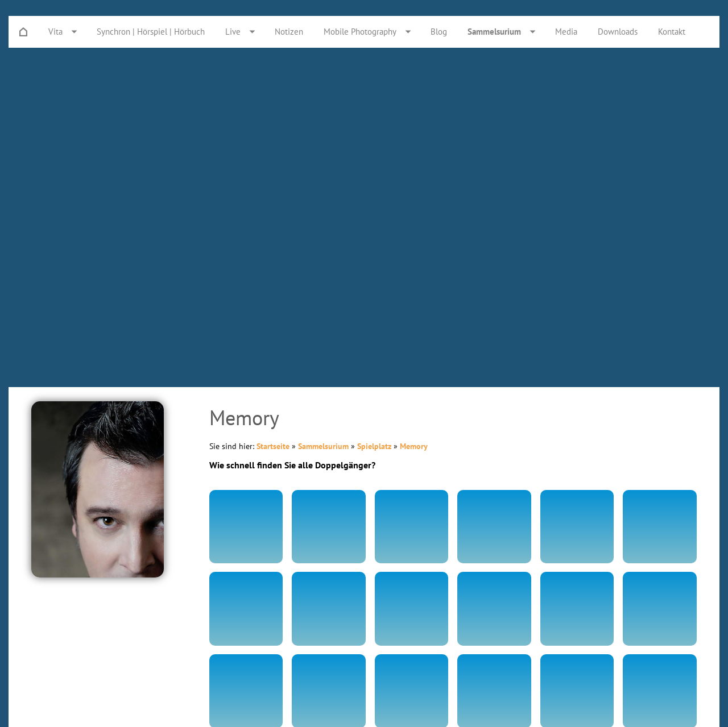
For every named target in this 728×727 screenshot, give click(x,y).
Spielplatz (374, 446)
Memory (414, 446)
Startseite (273, 446)
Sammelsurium (323, 446)
